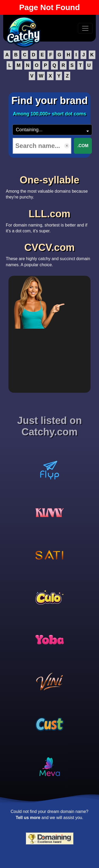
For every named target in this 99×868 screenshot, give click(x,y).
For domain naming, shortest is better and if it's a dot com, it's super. (49, 219)
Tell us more (28, 818)
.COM (83, 146)
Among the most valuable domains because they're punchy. (49, 186)
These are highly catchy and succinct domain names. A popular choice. (49, 253)
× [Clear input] (67, 146)
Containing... (29, 130)
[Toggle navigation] (85, 28)
